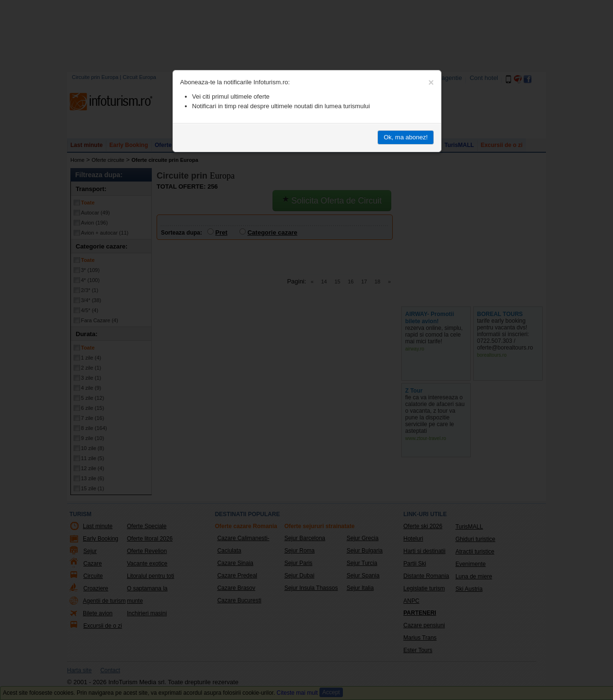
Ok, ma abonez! (406, 137)
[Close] (431, 82)
